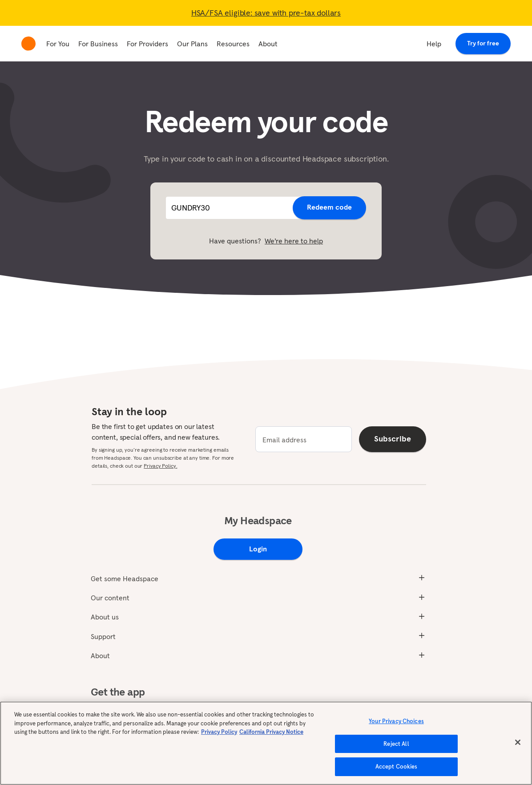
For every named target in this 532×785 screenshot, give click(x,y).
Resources (233, 44)
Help (434, 44)
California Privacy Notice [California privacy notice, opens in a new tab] (271, 732)
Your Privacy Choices (396, 721)
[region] (266, 743)
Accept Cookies (397, 767)
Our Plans (192, 44)
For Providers (147, 44)
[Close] (518, 742)
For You (58, 44)
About (268, 44)
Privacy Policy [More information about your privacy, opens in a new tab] (219, 732)
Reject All (396, 744)
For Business (98, 44)
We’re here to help (294, 241)
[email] (304, 439)
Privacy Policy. (160, 466)
